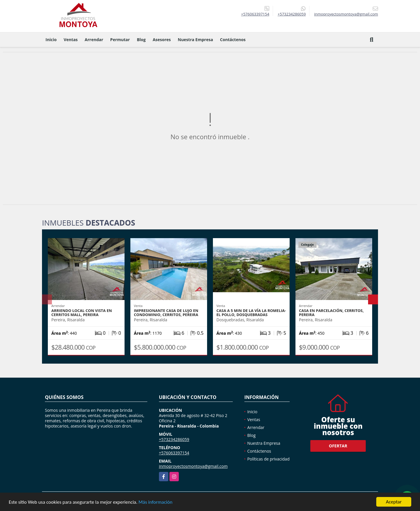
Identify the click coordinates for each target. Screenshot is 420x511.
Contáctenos (233, 40)
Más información (155, 502)
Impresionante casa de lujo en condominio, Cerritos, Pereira (166, 313)
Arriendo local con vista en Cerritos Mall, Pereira (82, 313)
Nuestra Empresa (196, 40)
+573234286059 (292, 14)
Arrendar (94, 40)
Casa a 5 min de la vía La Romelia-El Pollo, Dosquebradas (251, 313)
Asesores (162, 40)
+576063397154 (255, 14)
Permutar (120, 40)
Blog (141, 40)
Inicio (51, 40)
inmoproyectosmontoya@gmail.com (193, 466)
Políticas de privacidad (268, 459)
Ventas (71, 40)
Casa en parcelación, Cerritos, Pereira (331, 313)
